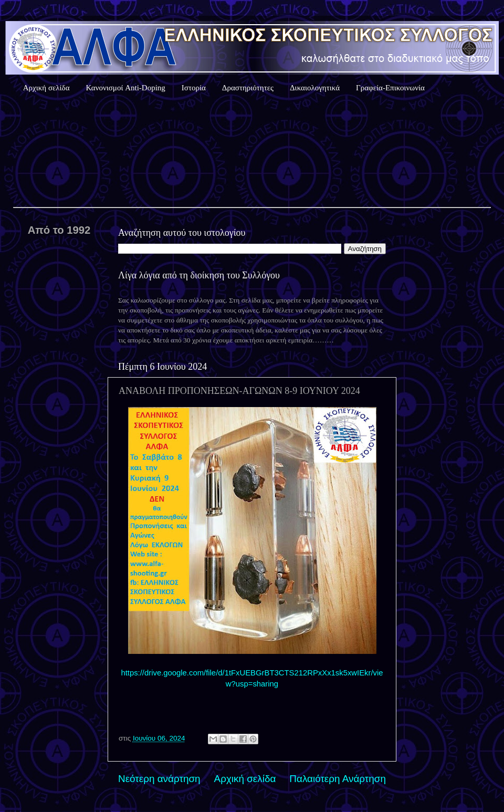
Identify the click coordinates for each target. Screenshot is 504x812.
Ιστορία (194, 88)
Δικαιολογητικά (315, 88)
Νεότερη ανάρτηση (159, 779)
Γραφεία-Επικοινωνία (390, 88)
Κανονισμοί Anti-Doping (126, 88)
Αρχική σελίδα (46, 88)
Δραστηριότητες (248, 88)
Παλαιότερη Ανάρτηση (338, 779)
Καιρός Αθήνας (252, 152)
